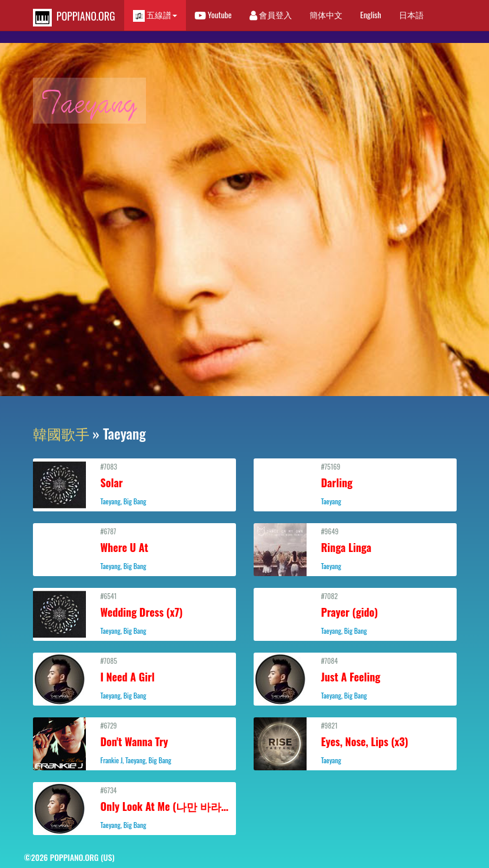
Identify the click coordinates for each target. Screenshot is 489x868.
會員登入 (271, 14)
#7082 (355, 613)
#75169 (355, 484)
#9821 (355, 743)
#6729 (134, 743)
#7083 (134, 484)
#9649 (355, 548)
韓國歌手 (61, 433)
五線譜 (155, 15)
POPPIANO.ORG (74, 17)
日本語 (411, 14)
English (371, 14)
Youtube (213, 14)
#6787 (134, 548)
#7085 (134, 678)
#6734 (136, 807)
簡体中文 (326, 14)
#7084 (355, 678)
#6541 (134, 613)
